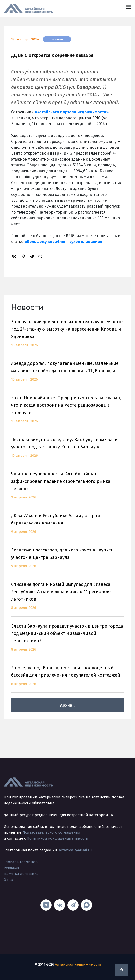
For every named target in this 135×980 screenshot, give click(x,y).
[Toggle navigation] (128, 7)
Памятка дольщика (21, 874)
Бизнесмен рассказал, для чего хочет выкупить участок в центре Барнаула (67, 561)
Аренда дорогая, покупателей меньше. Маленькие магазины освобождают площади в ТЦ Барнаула (67, 374)
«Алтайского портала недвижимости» (72, 112)
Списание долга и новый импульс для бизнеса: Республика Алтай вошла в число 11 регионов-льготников (67, 599)
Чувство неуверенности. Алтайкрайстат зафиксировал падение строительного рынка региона (67, 489)
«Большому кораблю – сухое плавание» (63, 242)
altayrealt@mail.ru (75, 850)
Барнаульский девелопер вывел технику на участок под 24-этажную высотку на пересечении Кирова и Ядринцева (67, 336)
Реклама (11, 868)
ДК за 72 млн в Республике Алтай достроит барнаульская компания (67, 527)
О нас (9, 880)
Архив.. (67, 705)
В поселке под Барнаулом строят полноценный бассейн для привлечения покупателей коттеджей (67, 679)
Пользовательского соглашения (51, 832)
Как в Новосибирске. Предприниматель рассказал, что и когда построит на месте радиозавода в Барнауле (67, 412)
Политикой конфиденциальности (58, 838)
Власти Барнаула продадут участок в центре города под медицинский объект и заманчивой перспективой (67, 641)
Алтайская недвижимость (78, 964)
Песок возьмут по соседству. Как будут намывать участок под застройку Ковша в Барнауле (67, 450)
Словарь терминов (21, 862)
